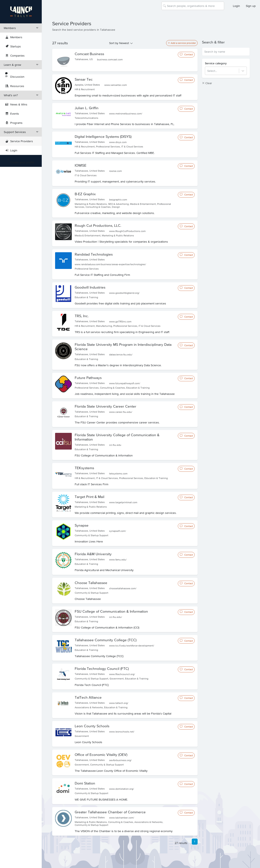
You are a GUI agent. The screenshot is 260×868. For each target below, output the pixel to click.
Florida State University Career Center (105, 406)
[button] (226, 42)
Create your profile (20, 161)
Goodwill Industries (90, 287)
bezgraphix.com (118, 200)
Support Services (21, 132)
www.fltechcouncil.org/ (122, 674)
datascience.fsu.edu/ (121, 355)
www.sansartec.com (116, 85)
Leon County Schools (92, 726)
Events (12, 114)
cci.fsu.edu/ (116, 617)
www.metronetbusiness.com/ (126, 114)
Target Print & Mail (90, 497)
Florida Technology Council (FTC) (102, 669)
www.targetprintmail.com (123, 502)
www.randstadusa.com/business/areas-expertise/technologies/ (110, 264)
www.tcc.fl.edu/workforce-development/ (132, 646)
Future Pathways (88, 378)
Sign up (251, 6)
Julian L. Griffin (87, 108)
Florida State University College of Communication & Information (117, 437)
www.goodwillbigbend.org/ (124, 293)
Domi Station (85, 783)
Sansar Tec (84, 79)
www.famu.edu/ (118, 560)
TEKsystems (84, 468)
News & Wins (16, 104)
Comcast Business (89, 54)
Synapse (82, 525)
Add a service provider (182, 43)
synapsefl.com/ (118, 531)
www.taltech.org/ (119, 703)
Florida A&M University (93, 554)
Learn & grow (21, 65)
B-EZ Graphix (85, 194)
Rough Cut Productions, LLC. (98, 226)
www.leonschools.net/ (122, 732)
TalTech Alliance (88, 697)
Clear (207, 83)
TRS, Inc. (82, 316)
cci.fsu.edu (115, 445)
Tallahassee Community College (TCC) (106, 640)
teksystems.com (118, 474)
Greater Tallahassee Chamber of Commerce (110, 812)
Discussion (15, 75)
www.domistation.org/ (122, 789)
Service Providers (19, 141)
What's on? (21, 95)
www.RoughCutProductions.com (127, 231)
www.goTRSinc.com (120, 322)
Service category (216, 63)
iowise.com (115, 171)
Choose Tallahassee (91, 583)
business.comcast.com (110, 60)
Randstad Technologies (94, 254)
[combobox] (167, 6)
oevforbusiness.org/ (120, 760)
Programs (14, 123)
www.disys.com (118, 142)
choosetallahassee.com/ (123, 588)
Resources (15, 86)
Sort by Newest (119, 43)
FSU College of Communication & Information (111, 611)
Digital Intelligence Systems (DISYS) (103, 137)
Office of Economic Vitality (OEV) (101, 755)
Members (21, 28)
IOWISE (81, 165)
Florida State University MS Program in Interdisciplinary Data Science (123, 347)
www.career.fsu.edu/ (121, 412)
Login (236, 6)
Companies (15, 56)
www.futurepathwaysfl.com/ (125, 383)
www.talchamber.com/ (122, 818)
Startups (13, 46)
